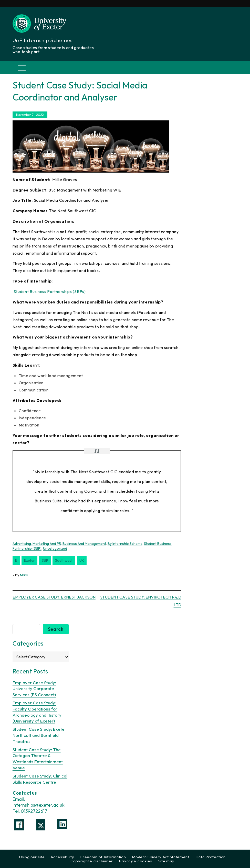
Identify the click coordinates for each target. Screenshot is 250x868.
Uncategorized (55, 548)
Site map (166, 861)
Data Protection (211, 857)
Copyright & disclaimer (92, 861)
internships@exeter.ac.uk (39, 805)
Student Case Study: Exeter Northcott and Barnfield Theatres (39, 735)
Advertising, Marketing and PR (37, 544)
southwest (64, 560)
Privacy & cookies (136, 861)
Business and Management (84, 544)
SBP (45, 560)
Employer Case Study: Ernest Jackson (54, 597)
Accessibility (62, 857)
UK (82, 560)
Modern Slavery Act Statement (161, 857)
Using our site (32, 857)
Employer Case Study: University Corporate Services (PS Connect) (34, 689)
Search (56, 629)
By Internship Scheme (125, 544)
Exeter (29, 560)
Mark (24, 575)
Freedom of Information (103, 857)
